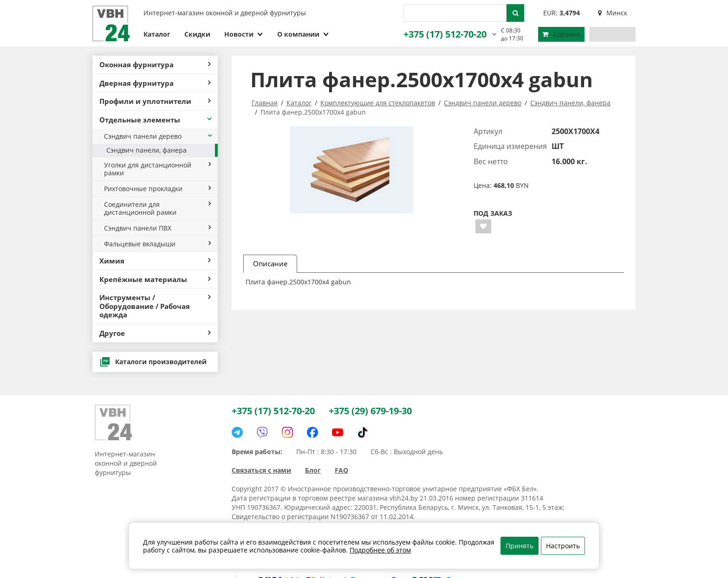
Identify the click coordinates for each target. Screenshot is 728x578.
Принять (520, 546)
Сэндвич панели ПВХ (157, 228)
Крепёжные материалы (155, 279)
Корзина (561, 34)
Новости (244, 34)
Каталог (157, 34)
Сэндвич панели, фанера (146, 150)
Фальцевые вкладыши (157, 244)
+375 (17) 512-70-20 (445, 34)
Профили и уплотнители (155, 101)
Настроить (563, 546)
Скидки (197, 34)
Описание (270, 263)
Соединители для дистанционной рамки (157, 208)
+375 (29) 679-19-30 (370, 411)
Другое (155, 333)
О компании (303, 34)
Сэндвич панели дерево (159, 136)
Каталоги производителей (153, 362)
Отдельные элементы (156, 120)
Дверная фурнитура (155, 83)
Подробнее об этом (380, 550)
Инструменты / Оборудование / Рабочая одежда (155, 306)
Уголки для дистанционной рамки (157, 169)
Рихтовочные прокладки (157, 189)
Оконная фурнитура (155, 64)
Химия (155, 261)
